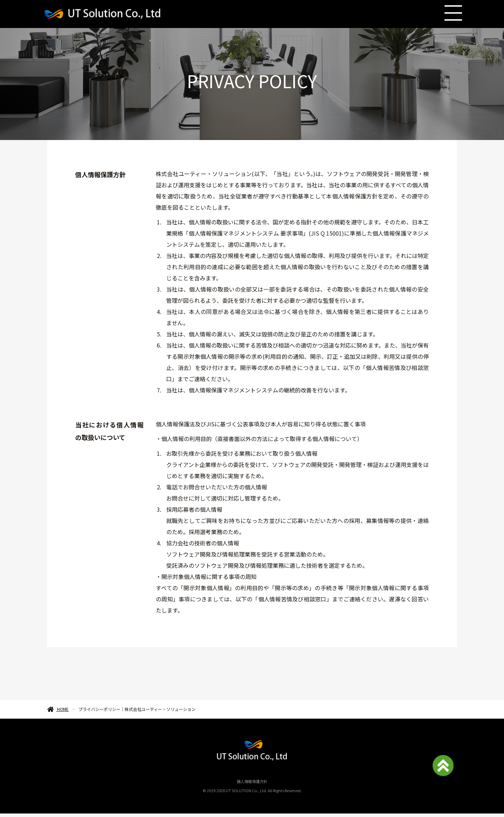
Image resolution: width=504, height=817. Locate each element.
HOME (58, 709)
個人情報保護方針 (252, 781)
